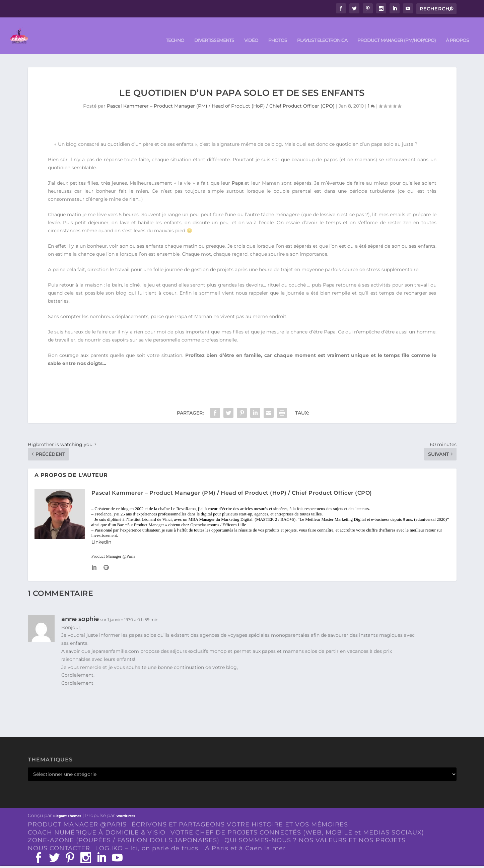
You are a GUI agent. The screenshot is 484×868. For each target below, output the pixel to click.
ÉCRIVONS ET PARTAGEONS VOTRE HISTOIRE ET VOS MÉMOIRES (240, 814)
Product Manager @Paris (113, 546)
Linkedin (101, 532)
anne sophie (80, 609)
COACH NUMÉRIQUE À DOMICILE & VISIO (97, 822)
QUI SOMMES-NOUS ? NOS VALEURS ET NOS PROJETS (315, 830)
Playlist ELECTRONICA (322, 31)
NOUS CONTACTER (59, 839)
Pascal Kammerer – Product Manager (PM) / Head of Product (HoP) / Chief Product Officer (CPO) (221, 96)
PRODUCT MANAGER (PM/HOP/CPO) (397, 31)
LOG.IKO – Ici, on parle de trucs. (148, 839)
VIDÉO (251, 31)
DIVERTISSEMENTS (214, 31)
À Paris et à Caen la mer (245, 839)
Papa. (238, 173)
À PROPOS (457, 31)
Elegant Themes (67, 806)
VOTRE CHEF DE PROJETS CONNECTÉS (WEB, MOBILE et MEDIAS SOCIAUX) (297, 822)
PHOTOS (278, 31)
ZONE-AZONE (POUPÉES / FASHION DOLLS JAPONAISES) (124, 830)
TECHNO (175, 31)
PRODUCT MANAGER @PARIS (77, 814)
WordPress (126, 806)
